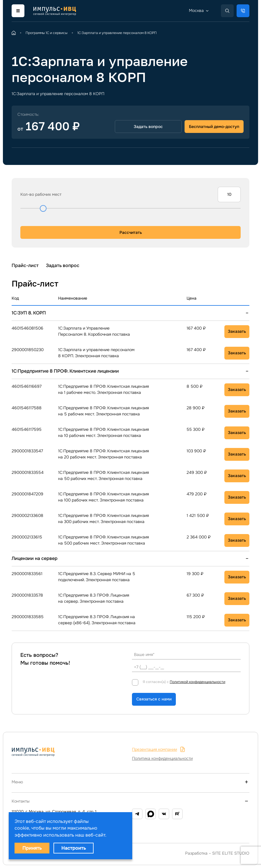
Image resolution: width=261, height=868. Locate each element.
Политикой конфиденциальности (197, 682)
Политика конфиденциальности (162, 758)
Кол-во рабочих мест (41, 194)
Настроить (74, 848)
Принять (32, 848)
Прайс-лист (25, 265)
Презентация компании (159, 749)
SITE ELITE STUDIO (231, 853)
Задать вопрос (63, 265)
